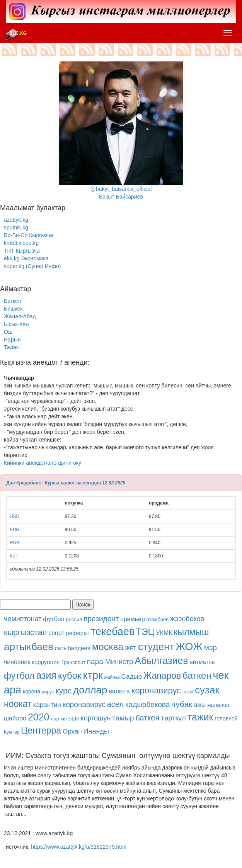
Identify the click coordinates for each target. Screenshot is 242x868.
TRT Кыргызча (22, 251)
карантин (47, 705)
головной (226, 719)
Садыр (132, 677)
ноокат (18, 704)
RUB (14, 543)
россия (74, 619)
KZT (14, 556)
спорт (56, 633)
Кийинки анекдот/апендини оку (43, 463)
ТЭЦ (145, 632)
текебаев (113, 632)
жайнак (112, 677)
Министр (119, 662)
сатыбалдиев (73, 648)
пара (96, 662)
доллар (90, 690)
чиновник (17, 662)
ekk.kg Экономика (26, 258)
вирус (48, 692)
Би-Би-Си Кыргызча (28, 235)
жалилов (218, 705)
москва (108, 647)
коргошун (96, 718)
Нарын (12, 340)
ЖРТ (131, 648)
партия (59, 719)
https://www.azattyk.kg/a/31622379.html (79, 847)
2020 (39, 717)
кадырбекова (147, 704)
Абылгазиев (161, 661)
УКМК (164, 633)
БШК (74, 719)
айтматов (202, 662)
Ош (8, 332)
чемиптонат (23, 619)
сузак (207, 690)
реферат (78, 633)
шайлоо (15, 718)
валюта (119, 691)
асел (115, 704)
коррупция (46, 662)
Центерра (41, 730)
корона (32, 691)
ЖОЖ (189, 647)
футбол (54, 619)
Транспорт (73, 662)
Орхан (72, 731)
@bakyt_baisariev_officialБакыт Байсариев (121, 131)
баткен (197, 675)
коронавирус (156, 690)
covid (188, 692)
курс (63, 690)
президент (101, 619)
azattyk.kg (16, 220)
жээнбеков (187, 619)
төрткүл (173, 718)
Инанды (96, 731)
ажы (200, 705)
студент (156, 647)
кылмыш (192, 632)
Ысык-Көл (16, 324)
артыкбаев (29, 647)
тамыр (123, 718)
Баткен (13, 301)
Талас (11, 347)
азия (46, 675)
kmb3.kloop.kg (21, 243)
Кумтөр (12, 732)
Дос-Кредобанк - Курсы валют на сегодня (54, 483)
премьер (133, 619)
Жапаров (162, 676)
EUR (14, 530)
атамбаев (158, 619)
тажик (200, 717)
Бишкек (13, 309)
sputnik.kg (16, 228)
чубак (182, 704)
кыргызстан (25, 632)
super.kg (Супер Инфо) (32, 266)
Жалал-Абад (20, 316)
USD (14, 516)
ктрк (93, 675)
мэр (210, 648)
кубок (70, 675)
